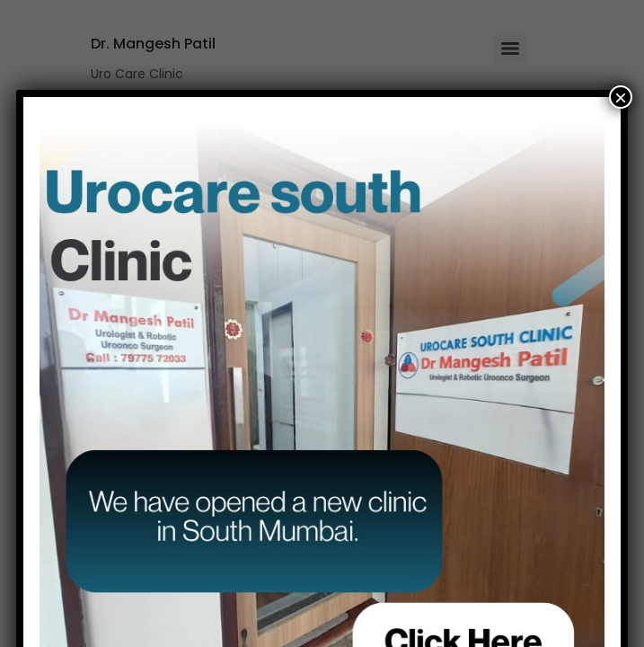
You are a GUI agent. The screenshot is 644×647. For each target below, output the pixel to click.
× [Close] (621, 97)
